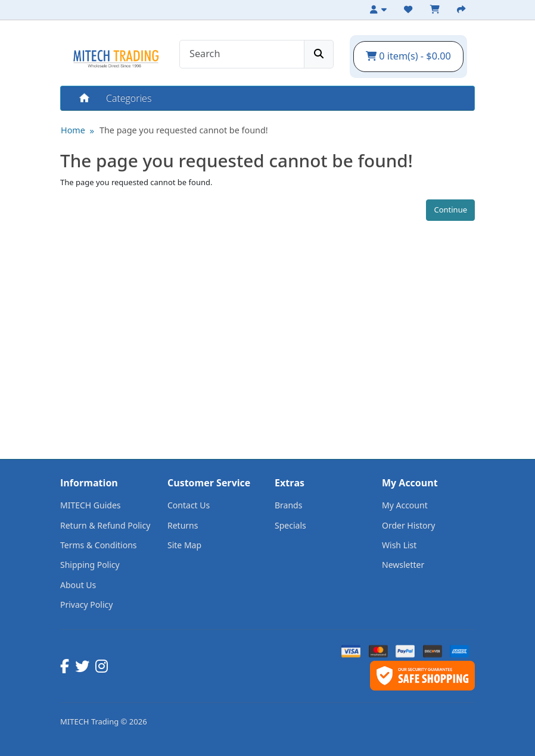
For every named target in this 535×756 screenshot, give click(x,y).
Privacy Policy (86, 605)
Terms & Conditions (99, 545)
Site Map (184, 545)
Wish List (399, 545)
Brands (288, 505)
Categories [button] (129, 98)
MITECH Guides (91, 505)
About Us (78, 585)
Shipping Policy (90, 565)
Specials (290, 525)
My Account (405, 505)
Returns (183, 525)
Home (83, 98)
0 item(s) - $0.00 (408, 56)
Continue (450, 210)
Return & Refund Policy (105, 525)
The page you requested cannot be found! (184, 130)
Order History (409, 525)
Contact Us (189, 505)
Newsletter (403, 565)
